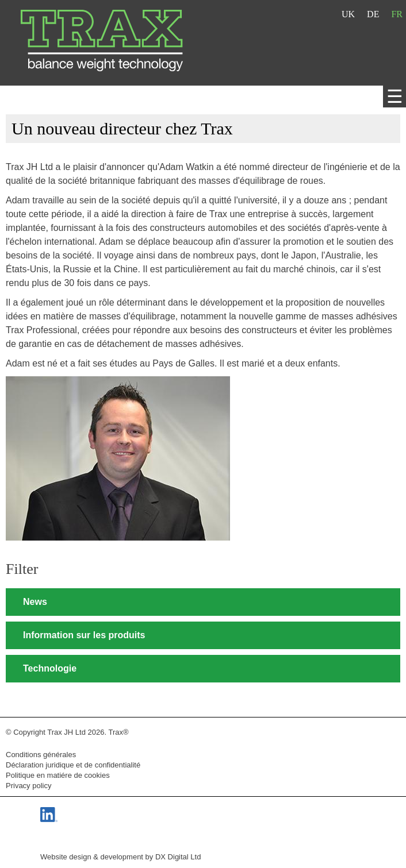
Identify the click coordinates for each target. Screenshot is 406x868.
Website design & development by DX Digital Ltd (120, 857)
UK (348, 14)
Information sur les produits (84, 635)
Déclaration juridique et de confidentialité (73, 765)
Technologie (50, 668)
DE (373, 14)
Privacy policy (28, 786)
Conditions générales (41, 755)
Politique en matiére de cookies (58, 775)
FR (397, 14)
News (35, 602)
